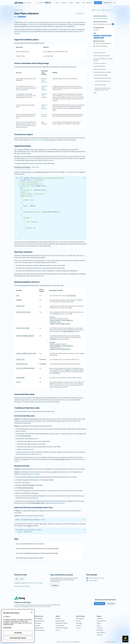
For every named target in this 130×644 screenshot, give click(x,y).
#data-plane (97, 36)
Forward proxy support (100, 63)
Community (100, 619)
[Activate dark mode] (115, 3)
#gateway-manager (99, 38)
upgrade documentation (33, 474)
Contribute (55, 585)
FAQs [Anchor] (16, 539)
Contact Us (100, 635)
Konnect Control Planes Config (102, 24)
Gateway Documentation (101, 18)
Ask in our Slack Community (95, 578)
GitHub (99, 623)
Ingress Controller (40, 630)
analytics (40, 268)
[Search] (44, 3)
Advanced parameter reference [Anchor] (27, 282)
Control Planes (33, 25)
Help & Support (101, 632)
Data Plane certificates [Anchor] (23, 252)
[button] (84, 178)
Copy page (80, 13)
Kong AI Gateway (40, 621)
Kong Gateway (22, 17)
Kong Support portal (57, 503)
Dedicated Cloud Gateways (44, 80)
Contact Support (92, 580)
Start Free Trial (108, 3)
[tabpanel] (50, 209)
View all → (58, 630)
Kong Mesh (38, 623)
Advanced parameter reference (102, 72)
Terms (58, 642)
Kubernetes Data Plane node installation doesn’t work (103, 89)
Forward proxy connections (36, 140)
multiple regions (62, 79)
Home (16, 10)
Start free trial (100, 604)
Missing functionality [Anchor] (22, 466)
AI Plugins (58, 619)
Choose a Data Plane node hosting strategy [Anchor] (32, 63)
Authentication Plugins (62, 623)
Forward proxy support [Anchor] (24, 134)
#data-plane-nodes (106, 36)
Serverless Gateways (101, 46)
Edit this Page (39, 583)
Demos (99, 625)
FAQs (95, 93)
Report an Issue (29, 583)
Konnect (20, 10)
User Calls (99, 628)
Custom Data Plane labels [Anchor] (24, 394)
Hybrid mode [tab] (35, 167)
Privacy (64, 642)
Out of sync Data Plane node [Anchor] (24, 416)
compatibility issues (48, 160)
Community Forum (102, 621)
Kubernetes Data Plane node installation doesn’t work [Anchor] (33, 507)
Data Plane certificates (100, 69)
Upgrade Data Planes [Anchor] (23, 146)
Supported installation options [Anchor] (26, 40)
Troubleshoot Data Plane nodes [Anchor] (27, 408)
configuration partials (27, 449)
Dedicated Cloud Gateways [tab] (22, 167)
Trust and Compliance (74, 642)
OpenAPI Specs (39, 628)
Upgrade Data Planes (99, 66)
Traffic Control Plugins (62, 628)
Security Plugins (60, 625)
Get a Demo (98, 3)
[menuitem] (64, 3)
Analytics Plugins (60, 621)
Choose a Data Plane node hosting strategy (103, 59)
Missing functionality (100, 85)
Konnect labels (46, 402)
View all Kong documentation (22, 586)
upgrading (35, 498)
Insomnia (37, 625)
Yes (17, 579)
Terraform (79, 625)
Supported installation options (102, 56)
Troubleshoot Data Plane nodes (102, 78)
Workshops (100, 630)
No (22, 579)
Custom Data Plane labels (100, 75)
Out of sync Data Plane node (103, 81)
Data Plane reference (99, 53)
